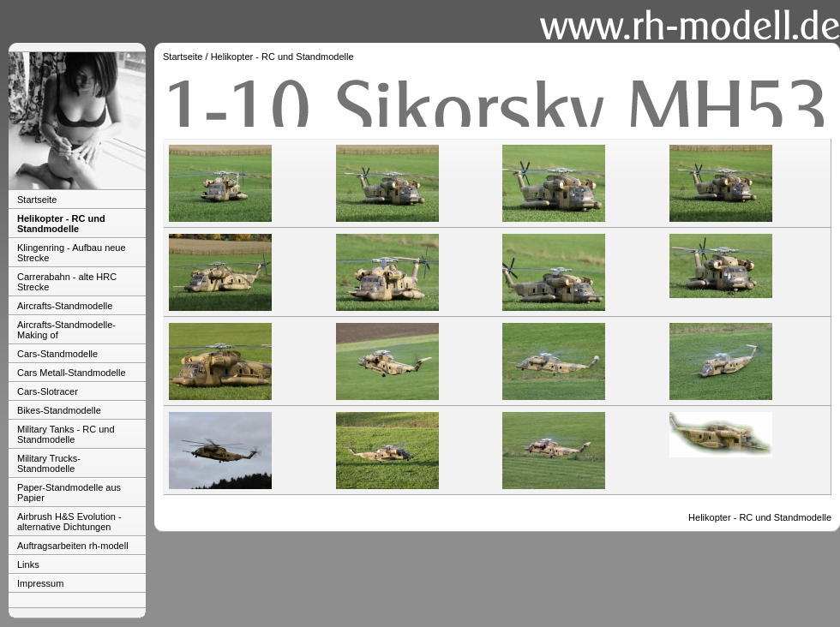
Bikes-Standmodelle (59, 410)
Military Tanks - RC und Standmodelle (66, 434)
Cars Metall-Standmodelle (72, 373)
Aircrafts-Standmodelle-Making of (66, 330)
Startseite (37, 200)
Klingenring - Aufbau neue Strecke (72, 253)
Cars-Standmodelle (57, 354)
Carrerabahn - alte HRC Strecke (67, 282)
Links (28, 564)
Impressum (40, 583)
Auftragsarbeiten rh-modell (73, 546)
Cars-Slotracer (48, 391)
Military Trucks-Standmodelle (49, 463)
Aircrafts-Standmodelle (65, 306)
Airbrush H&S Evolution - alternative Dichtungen (69, 522)
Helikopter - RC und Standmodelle (61, 224)
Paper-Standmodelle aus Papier (69, 493)
